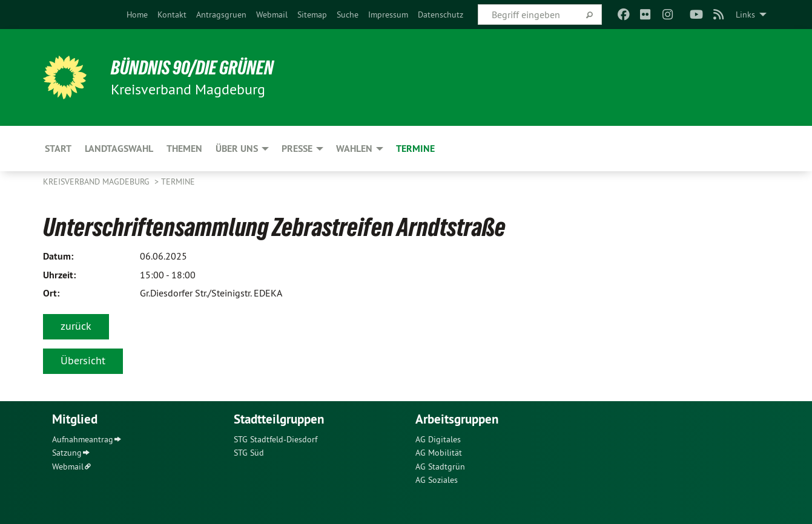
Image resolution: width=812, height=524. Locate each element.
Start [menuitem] (58, 149)
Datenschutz (441, 15)
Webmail (272, 15)
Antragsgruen (221, 15)
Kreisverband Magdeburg (97, 182)
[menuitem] (137, 15)
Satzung (67, 453)
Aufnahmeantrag (83, 439)
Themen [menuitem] (184, 149)
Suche (348, 15)
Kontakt (172, 15)
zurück (76, 326)
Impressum (388, 15)
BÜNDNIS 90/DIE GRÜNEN (192, 68)
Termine (178, 182)
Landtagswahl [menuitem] (119, 149)
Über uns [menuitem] (237, 149)
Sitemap (312, 15)
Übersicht (83, 360)
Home (137, 15)
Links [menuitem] (745, 15)
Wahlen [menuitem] (354, 149)
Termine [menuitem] (415, 149)
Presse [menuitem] (297, 149)
